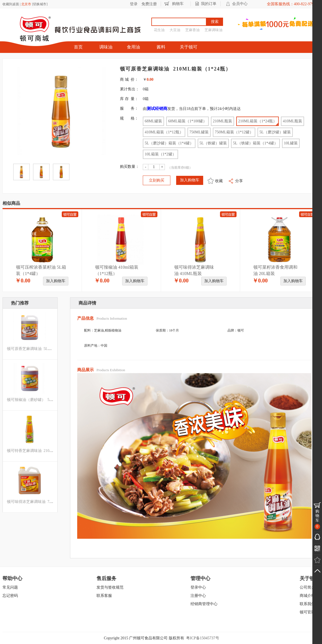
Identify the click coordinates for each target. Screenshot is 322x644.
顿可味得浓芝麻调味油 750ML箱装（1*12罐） (46, 502)
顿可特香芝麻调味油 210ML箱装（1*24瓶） (45, 451)
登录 (134, 4)
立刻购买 (157, 180)
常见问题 (10, 587)
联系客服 (104, 596)
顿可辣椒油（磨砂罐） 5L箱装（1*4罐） (42, 400)
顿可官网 (307, 612)
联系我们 (307, 604)
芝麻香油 (192, 30)
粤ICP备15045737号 (203, 638)
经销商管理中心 (204, 604)
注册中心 (198, 596)
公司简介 (307, 587)
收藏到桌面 (11, 4)
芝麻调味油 (214, 30)
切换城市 (40, 4)
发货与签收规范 (110, 587)
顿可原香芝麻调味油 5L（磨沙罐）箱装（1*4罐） (50, 349)
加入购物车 (56, 281)
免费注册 (149, 4)
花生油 (159, 30)
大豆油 (175, 30)
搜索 (215, 22)
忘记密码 (10, 596)
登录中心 (198, 587)
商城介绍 (307, 596)
